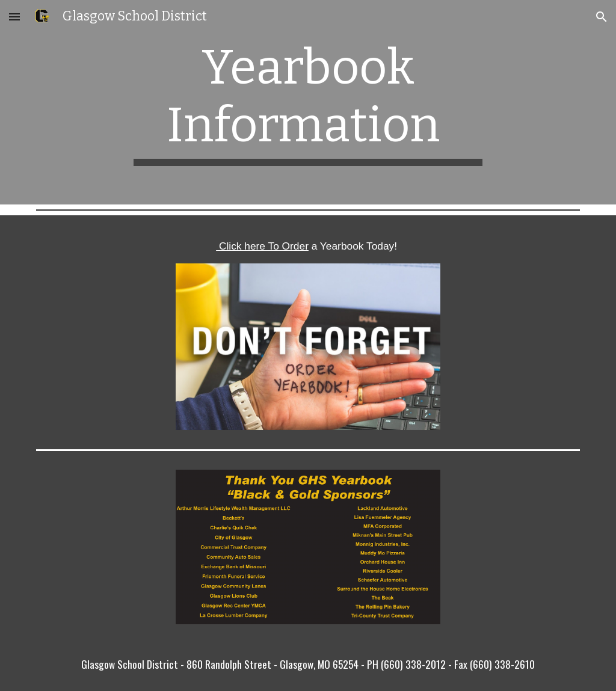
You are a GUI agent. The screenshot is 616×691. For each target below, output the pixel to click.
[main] (308, 102)
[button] (14, 17)
